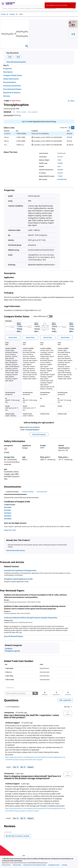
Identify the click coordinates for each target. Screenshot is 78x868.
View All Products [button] (39, 434)
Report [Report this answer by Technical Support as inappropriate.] (31, 767)
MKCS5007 (8, 510)
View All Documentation (16, 62)
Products (3, 14)
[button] (68, 713)
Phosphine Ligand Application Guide (18, 579)
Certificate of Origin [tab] (28, 492)
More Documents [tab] (42, 492)
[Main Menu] (3, 3)
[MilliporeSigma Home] (10, 3)
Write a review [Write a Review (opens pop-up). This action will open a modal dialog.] (21, 112)
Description (8, 72)
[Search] (74, 8)
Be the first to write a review (18, 836)
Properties (8, 69)
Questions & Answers (12, 93)
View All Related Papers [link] (14, 636)
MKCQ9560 (8, 519)
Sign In (24, 121)
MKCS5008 (8, 507)
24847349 (60, 170)
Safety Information (11, 79)
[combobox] (39, 8)
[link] (10, 688)
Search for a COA (10, 530)
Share (71, 101)
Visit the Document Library (15, 550)
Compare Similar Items (13, 75)
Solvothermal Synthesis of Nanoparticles (20, 570)
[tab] (5, 14)
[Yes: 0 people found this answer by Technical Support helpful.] (16, 767)
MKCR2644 (8, 513)
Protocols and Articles (12, 86)
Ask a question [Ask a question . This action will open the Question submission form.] (33, 112)
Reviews (7, 96)
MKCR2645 (8, 516)
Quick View (13, 337)
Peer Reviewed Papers (12, 89)
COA (10, 57)
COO (18, 57)
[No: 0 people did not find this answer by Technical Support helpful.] (23, 767)
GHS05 (7, 452)
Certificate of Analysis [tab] (12, 492)
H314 (42, 448)
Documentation (10, 82)
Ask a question (65, 700)
